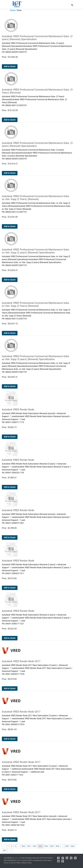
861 (5, 850)
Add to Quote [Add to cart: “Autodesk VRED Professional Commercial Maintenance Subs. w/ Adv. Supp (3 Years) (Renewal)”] (10, 333)
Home (13, 10)
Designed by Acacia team (42, 860)
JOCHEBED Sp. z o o (11, 858)
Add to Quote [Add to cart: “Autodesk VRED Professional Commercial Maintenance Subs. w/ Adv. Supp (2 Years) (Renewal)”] (10, 226)
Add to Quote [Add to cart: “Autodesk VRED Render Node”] (10, 437)
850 (23, 846)
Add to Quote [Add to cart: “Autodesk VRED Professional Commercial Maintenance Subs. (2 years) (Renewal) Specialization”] (10, 66)
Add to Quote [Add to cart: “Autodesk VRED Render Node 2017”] (10, 688)
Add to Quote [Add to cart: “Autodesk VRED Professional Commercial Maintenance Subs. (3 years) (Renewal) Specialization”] (10, 173)
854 (46, 846)
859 (67, 846)
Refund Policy (27, 863)
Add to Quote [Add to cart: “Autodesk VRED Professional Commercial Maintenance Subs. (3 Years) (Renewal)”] (10, 120)
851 (29, 846)
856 (58, 846)
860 (73, 846)
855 (52, 846)
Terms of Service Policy (12, 863)
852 (35, 846)
